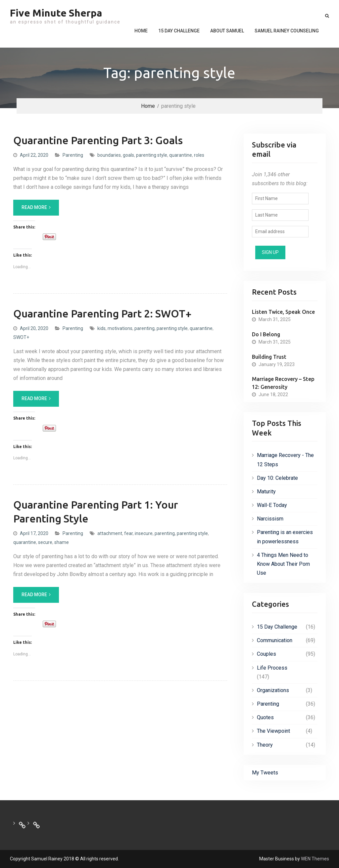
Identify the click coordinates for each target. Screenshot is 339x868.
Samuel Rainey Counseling (287, 31)
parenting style (152, 155)
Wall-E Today (272, 505)
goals (128, 155)
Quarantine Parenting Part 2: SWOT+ (102, 313)
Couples (266, 654)
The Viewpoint (273, 731)
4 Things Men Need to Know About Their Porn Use (283, 564)
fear (128, 533)
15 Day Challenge (179, 31)
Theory (265, 745)
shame (62, 542)
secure (45, 542)
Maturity (266, 492)
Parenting (73, 155)
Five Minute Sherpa (56, 13)
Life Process (272, 668)
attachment (110, 533)
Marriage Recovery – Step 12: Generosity (283, 383)
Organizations (273, 690)
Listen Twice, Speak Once (283, 312)
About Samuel (227, 31)
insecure (144, 533)
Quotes (265, 717)
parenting (145, 328)
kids (101, 328)
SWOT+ (21, 337)
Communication (275, 640)
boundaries (109, 155)
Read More (34, 207)
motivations (120, 328)
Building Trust (269, 357)
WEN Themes (315, 859)
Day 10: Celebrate (277, 478)
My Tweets (265, 773)
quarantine (181, 155)
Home (141, 31)
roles (199, 155)
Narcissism (270, 519)
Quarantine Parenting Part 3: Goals (98, 140)
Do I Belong (266, 334)
